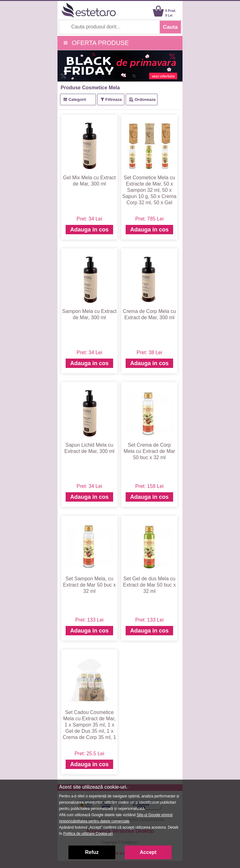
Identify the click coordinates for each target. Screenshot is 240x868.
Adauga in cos (89, 230)
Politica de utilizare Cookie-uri (88, 834)
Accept (148, 852)
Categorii (77, 99)
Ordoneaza (145, 99)
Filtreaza (114, 99)
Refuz (92, 852)
